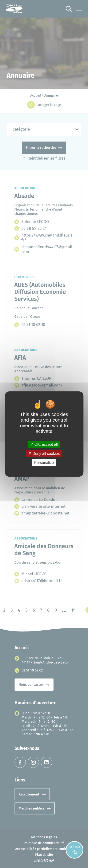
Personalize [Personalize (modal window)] (44, 463)
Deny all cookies (44, 454)
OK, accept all (44, 444)
